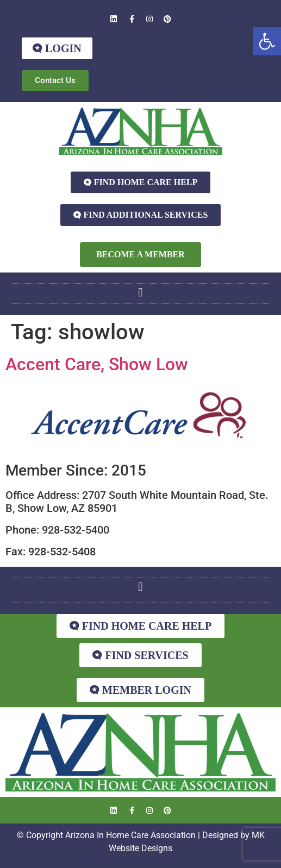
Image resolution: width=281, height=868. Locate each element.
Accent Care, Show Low (97, 364)
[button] (267, 41)
